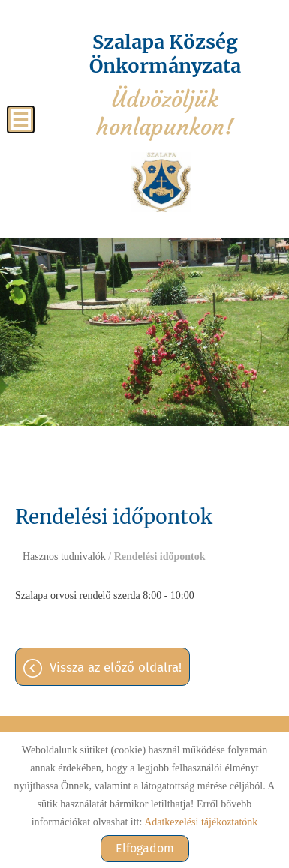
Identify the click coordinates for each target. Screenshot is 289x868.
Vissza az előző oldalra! (116, 667)
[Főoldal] (161, 182)
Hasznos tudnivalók (64, 557)
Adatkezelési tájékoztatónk (201, 822)
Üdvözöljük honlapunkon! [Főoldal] (165, 85)
